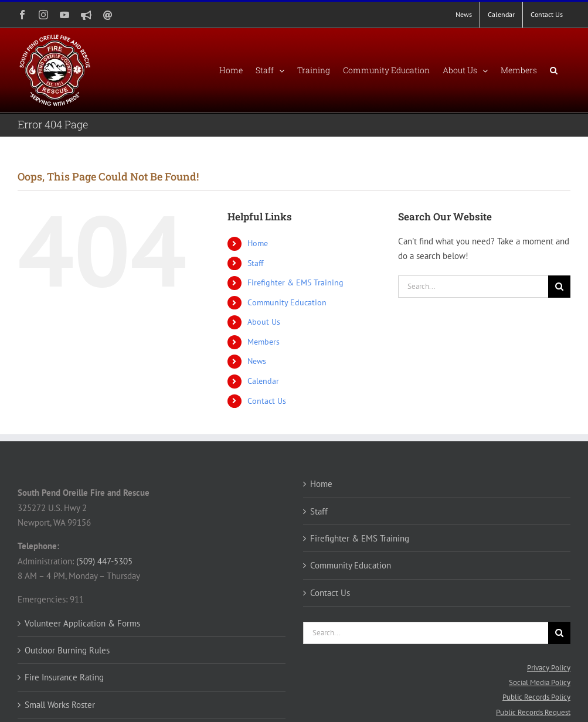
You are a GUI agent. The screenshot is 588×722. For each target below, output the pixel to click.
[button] (554, 70)
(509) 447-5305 (104, 561)
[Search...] (473, 287)
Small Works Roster (60, 705)
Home (258, 243)
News (257, 361)
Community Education (287, 302)
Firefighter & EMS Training (295, 282)
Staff (255, 263)
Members (264, 342)
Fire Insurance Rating (64, 677)
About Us (264, 322)
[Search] (559, 287)
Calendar (263, 381)
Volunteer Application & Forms (82, 623)
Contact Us (267, 401)
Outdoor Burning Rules (67, 650)
